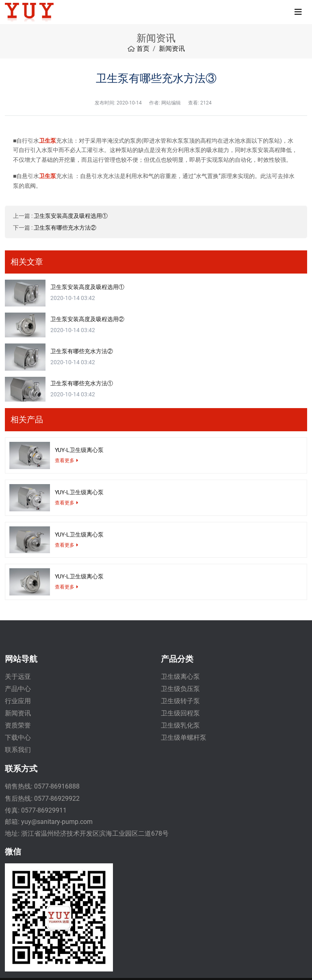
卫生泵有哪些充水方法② (65, 228)
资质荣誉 (18, 725)
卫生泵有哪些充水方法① (82, 383)
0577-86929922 (57, 799)
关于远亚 (18, 677)
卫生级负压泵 (180, 689)
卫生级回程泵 (180, 713)
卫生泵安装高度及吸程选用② (87, 319)
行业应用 (18, 701)
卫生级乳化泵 (180, 725)
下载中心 (18, 738)
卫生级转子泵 (180, 701)
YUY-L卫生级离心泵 (79, 450)
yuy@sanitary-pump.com (57, 822)
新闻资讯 (18, 713)
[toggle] (298, 12)
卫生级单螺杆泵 (184, 738)
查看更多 (65, 461)
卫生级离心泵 (180, 677)
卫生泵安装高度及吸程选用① (71, 216)
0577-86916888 (57, 786)
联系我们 (18, 750)
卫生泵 (48, 141)
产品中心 (18, 689)
